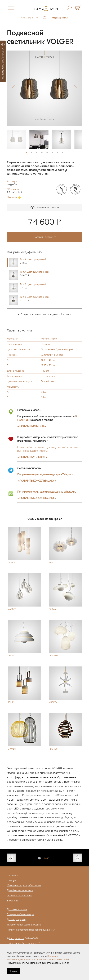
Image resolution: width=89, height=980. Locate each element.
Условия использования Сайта (24, 925)
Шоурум (12, 880)
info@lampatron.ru (60, 18)
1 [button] (26, 153)
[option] (44, 88)
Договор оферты (16, 919)
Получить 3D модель (45, 208)
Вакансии (12, 901)
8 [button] (63, 153)
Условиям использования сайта (51, 959)
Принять (14, 971)
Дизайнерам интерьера (20, 890)
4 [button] (42, 153)
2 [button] (32, 153)
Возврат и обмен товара (20, 914)
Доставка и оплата (17, 909)
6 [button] (52, 153)
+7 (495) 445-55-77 (29, 18)
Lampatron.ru (17, 938)
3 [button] (37, 153)
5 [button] (47, 153)
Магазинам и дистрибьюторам (24, 885)
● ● (37, 481)
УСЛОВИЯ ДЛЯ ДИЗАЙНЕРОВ (3, 61)
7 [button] (57, 153)
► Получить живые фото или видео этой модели (44, 314)
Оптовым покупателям (20, 896)
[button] (13, 88)
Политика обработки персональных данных (31, 930)
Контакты (12, 875)
